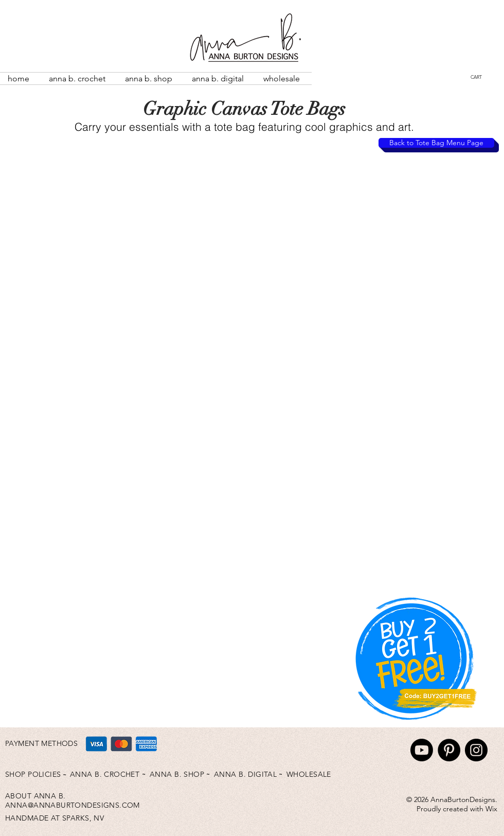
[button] (485, 77)
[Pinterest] (449, 750)
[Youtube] (422, 750)
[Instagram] (476, 750)
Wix (491, 809)
